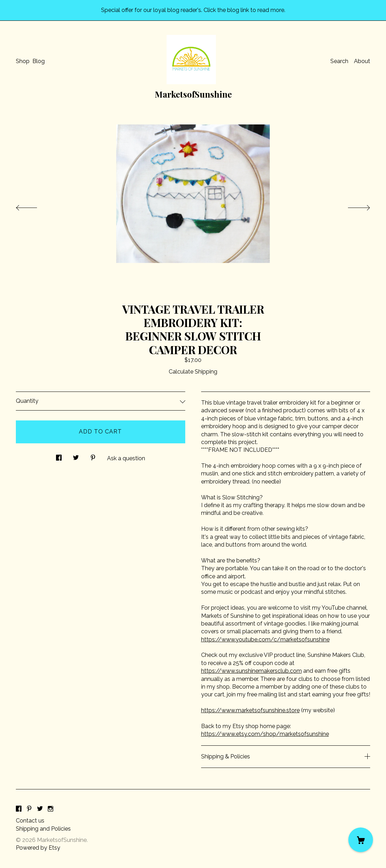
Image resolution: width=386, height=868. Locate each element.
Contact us (30, 821)
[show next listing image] (353, 206)
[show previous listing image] (33, 206)
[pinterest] (29, 809)
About (362, 61)
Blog (39, 61)
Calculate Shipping (193, 372)
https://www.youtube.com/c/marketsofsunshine (265, 639)
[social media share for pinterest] (93, 456)
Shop (23, 61)
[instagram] (51, 809)
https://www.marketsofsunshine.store (250, 710)
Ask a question (126, 458)
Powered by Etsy (38, 848)
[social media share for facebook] (59, 456)
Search (339, 61)
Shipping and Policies (43, 829)
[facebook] (19, 809)
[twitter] (40, 809)
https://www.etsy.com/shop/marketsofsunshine (265, 734)
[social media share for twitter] (76, 456)
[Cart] (361, 840)
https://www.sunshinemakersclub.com (251, 671)
